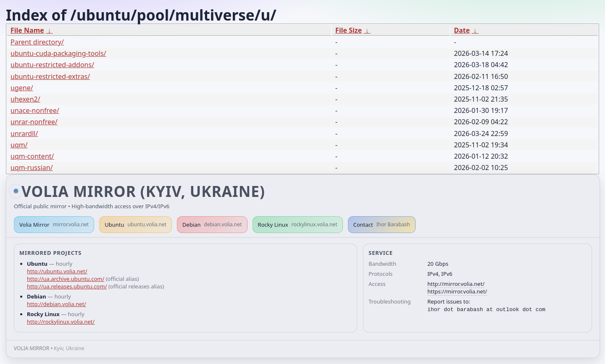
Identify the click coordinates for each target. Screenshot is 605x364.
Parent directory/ (37, 42)
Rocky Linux (298, 225)
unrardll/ (24, 134)
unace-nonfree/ (35, 110)
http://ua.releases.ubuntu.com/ (67, 286)
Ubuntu (135, 225)
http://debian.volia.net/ (57, 304)
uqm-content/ (32, 156)
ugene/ (22, 88)
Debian (212, 225)
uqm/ (19, 145)
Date (462, 30)
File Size (349, 30)
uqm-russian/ (32, 168)
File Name (27, 30)
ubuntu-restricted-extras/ (50, 76)
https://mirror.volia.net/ (457, 291)
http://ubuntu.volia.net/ (57, 271)
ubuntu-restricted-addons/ (52, 65)
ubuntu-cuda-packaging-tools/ (58, 53)
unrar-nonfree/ (34, 122)
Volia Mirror (54, 225)
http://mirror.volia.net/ (456, 284)
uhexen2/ (25, 99)
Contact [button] (382, 225)
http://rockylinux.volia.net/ (61, 322)
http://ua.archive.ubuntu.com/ (66, 279)
